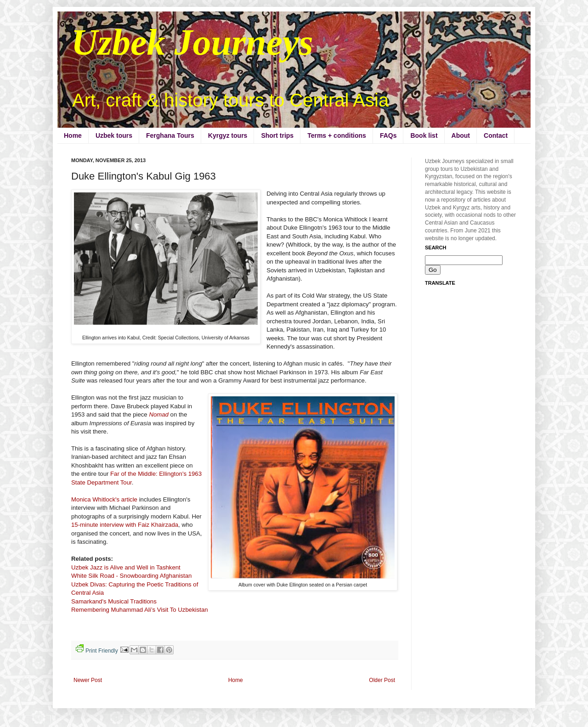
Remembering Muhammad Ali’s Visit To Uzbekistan (140, 610)
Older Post (382, 680)
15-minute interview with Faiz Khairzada (125, 525)
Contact (496, 135)
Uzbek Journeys (192, 42)
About (461, 135)
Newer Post (88, 680)
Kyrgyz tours (228, 135)
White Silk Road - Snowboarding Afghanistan (131, 576)
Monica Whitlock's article (105, 499)
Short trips (277, 135)
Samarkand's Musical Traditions (115, 601)
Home (73, 135)
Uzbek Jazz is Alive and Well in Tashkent (126, 567)
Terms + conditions (337, 135)
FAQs (388, 135)
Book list (424, 135)
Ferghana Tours (170, 135)
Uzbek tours (114, 135)
